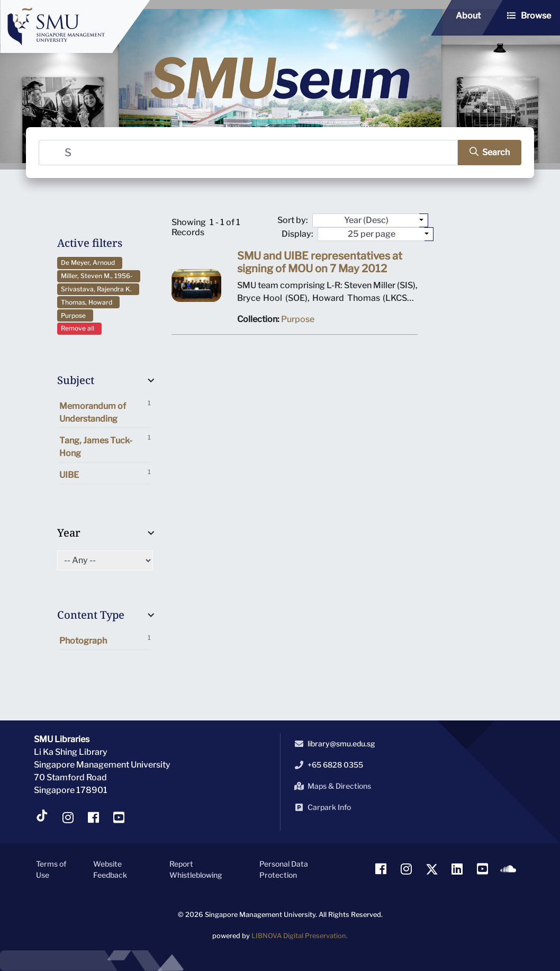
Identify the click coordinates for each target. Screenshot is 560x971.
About (468, 16)
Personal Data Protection (284, 869)
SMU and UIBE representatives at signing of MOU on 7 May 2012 (320, 262)
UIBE (105, 474)
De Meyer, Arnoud (89, 262)
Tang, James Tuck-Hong (105, 446)
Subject (76, 380)
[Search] (248, 153)
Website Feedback (110, 869)
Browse (536, 16)
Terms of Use (51, 869)
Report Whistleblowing (196, 869)
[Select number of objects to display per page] (429, 234)
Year (69, 533)
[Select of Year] (105, 560)
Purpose (75, 315)
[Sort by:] (424, 220)
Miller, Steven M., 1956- (98, 276)
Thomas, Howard (88, 302)
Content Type (91, 615)
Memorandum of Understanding (105, 411)
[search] (490, 153)
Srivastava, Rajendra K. (98, 289)
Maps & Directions (331, 786)
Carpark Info (321, 807)
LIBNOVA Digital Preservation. (300, 936)
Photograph (105, 640)
